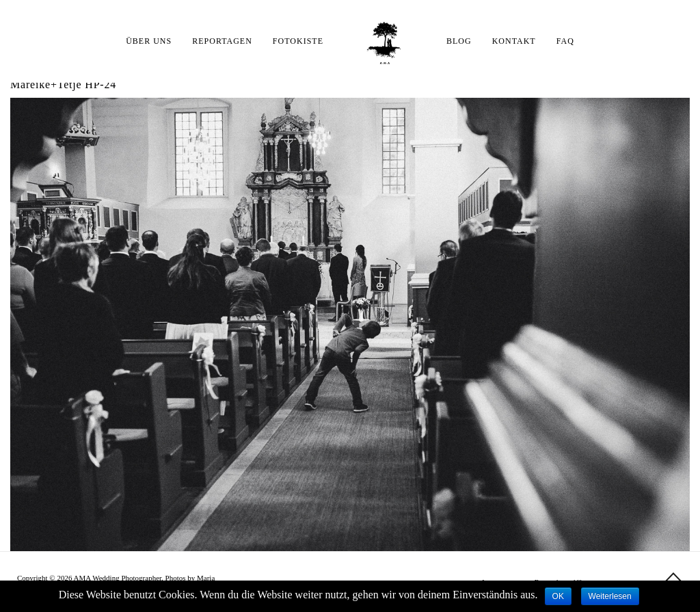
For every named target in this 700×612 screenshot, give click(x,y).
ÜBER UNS (149, 41)
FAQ (565, 41)
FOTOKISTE (298, 41)
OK (558, 596)
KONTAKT (514, 41)
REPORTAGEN (222, 41)
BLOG (459, 41)
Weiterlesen (610, 596)
